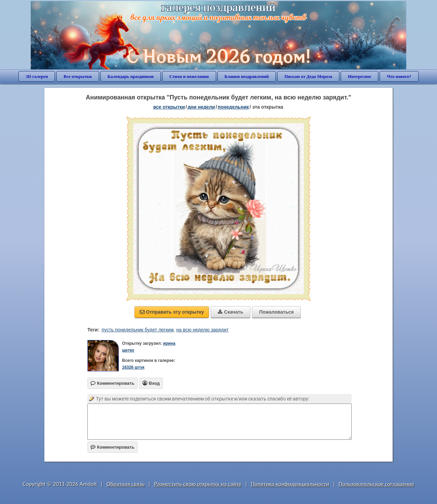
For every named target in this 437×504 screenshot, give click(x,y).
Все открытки (78, 76)
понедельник (234, 107)
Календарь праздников (131, 76)
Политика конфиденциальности (290, 484)
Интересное (360, 76)
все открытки (169, 107)
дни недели (201, 107)
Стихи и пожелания (189, 76)
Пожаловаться (276, 312)
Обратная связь (126, 484)
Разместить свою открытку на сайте (198, 484)
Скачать (230, 312)
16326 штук (133, 367)
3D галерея (37, 76)
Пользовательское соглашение (376, 484)
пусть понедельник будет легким (138, 330)
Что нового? (399, 76)
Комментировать (112, 447)
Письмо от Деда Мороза (308, 76)
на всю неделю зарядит (202, 330)
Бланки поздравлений (247, 76)
